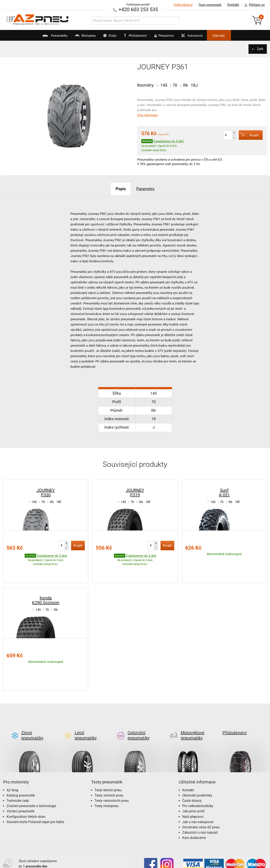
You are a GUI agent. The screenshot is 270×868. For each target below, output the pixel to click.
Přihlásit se (253, 5)
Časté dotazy (192, 768)
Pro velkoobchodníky (198, 773)
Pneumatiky (42, 37)
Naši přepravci (193, 784)
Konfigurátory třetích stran (26, 784)
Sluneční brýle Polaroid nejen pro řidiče (35, 789)
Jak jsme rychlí (193, 778)
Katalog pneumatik (21, 762)
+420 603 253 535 (138, 9)
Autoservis (199, 37)
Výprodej (230, 36)
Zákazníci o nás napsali (200, 800)
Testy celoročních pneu (112, 768)
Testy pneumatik (209, 5)
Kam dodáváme (194, 805)
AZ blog (12, 757)
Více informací (147, 115)
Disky (105, 37)
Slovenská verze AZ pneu (201, 794)
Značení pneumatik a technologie (31, 773)
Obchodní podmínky (197, 762)
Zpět (259, 49)
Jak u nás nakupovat (198, 789)
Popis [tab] (119, 188)
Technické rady (18, 768)
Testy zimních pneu (109, 762)
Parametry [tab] (147, 188)
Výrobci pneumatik (20, 778)
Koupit (247, 135)
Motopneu (77, 37)
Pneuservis (167, 37)
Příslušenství (137, 36)
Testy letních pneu (108, 757)
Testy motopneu (107, 773)
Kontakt (233, 5)
